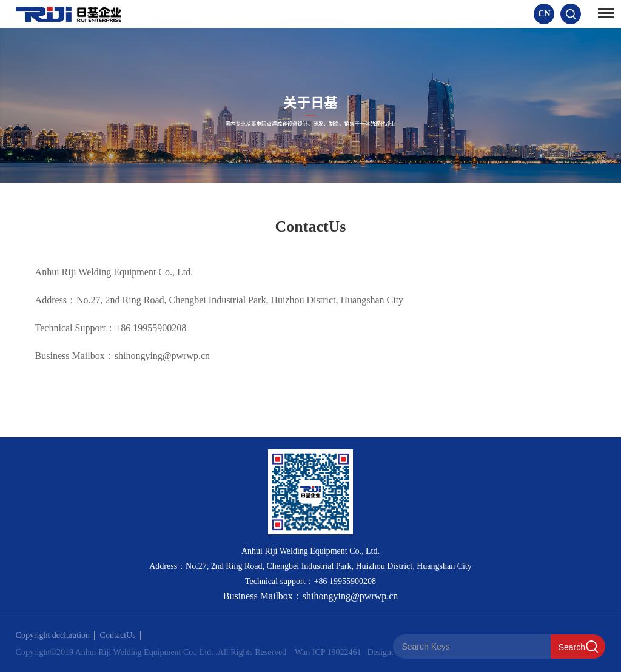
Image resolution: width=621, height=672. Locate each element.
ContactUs (121, 635)
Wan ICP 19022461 (328, 652)
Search (572, 647)
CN (544, 14)
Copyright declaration (55, 635)
